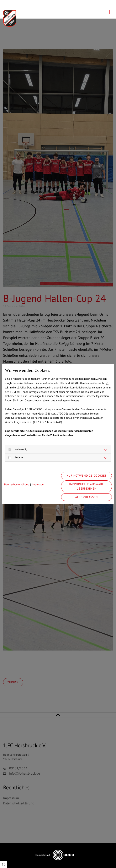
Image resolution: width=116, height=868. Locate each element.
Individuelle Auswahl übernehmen (86, 486)
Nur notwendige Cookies (87, 475)
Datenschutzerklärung (17, 484)
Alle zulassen (86, 497)
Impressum (38, 484)
